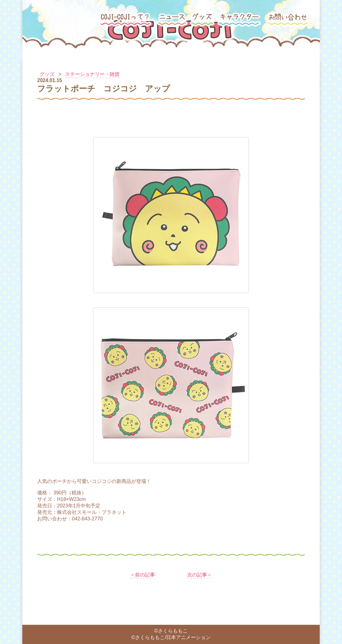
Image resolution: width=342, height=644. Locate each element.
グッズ (47, 74)
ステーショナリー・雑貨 (92, 74)
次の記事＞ (199, 575)
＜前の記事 (142, 575)
